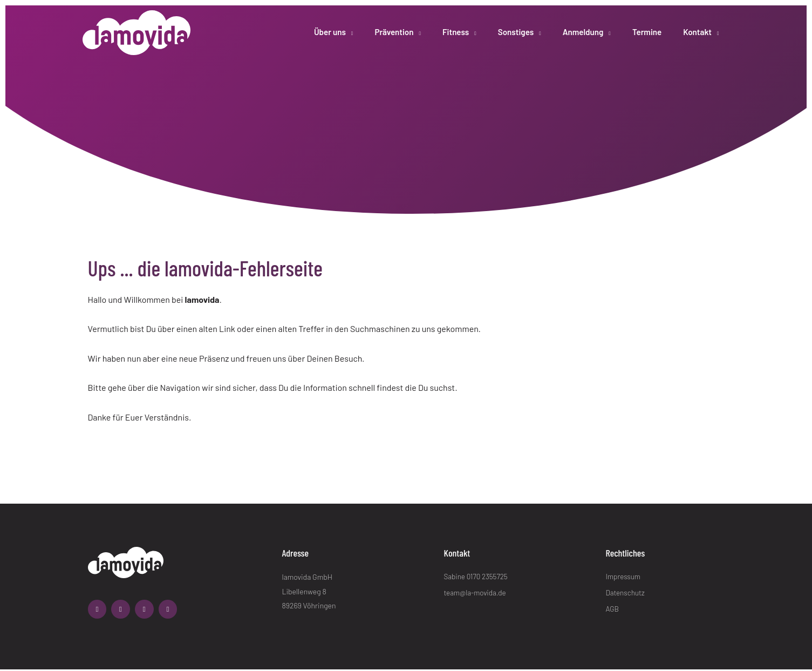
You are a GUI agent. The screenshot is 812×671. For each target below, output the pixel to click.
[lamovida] (137, 27)
